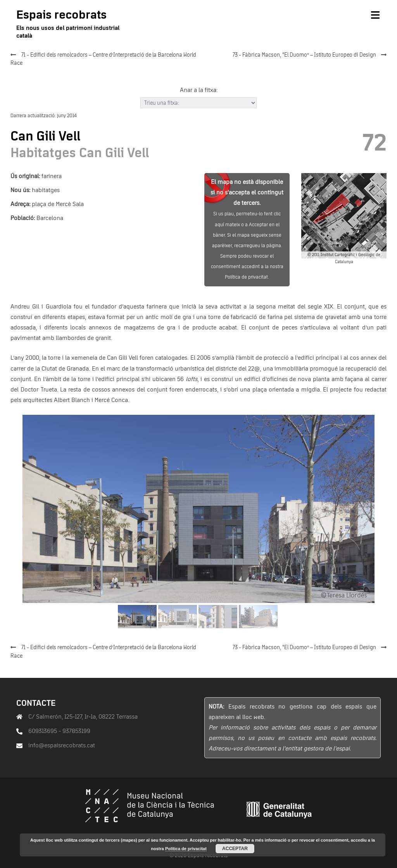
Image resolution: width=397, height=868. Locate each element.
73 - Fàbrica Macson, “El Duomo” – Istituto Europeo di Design (304, 55)
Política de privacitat (186, 849)
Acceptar (235, 849)
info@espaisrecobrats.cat (62, 745)
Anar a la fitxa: (199, 90)
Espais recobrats (61, 15)
